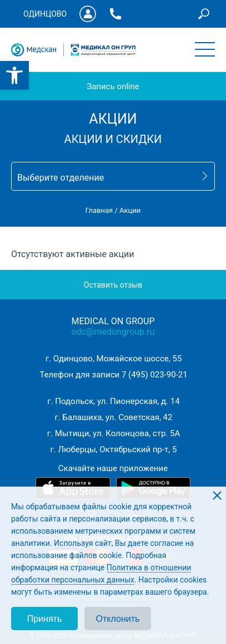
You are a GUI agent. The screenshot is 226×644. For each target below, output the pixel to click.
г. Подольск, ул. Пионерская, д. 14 (113, 401)
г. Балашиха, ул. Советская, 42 (114, 417)
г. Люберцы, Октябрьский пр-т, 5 (114, 449)
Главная (99, 210)
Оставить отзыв (113, 285)
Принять (45, 619)
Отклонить (118, 619)
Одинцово (45, 14)
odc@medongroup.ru (113, 332)
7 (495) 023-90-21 (155, 375)
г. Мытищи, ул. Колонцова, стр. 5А (114, 433)
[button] (14, 75)
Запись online (113, 86)
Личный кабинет (88, 14)
